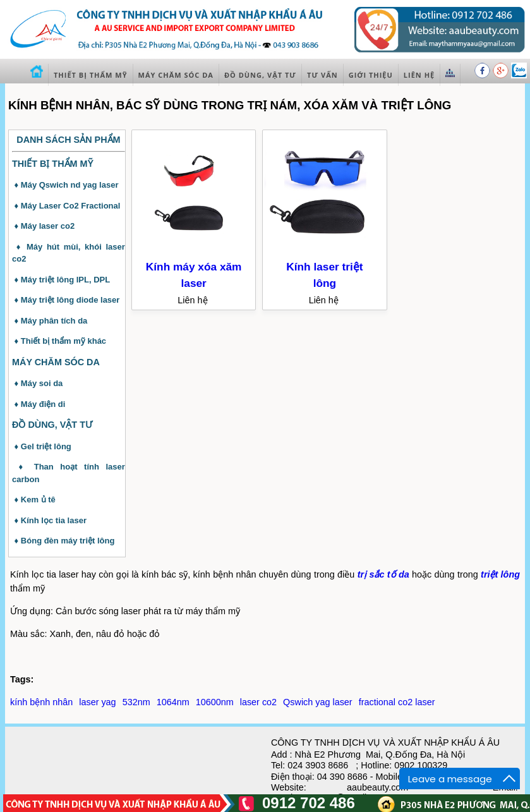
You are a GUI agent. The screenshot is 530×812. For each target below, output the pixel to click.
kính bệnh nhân (41, 702)
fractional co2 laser (397, 702)
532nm (136, 702)
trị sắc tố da (383, 574)
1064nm (173, 702)
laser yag (97, 702)
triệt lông (500, 574)
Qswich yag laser (318, 702)
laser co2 (258, 702)
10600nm (215, 702)
